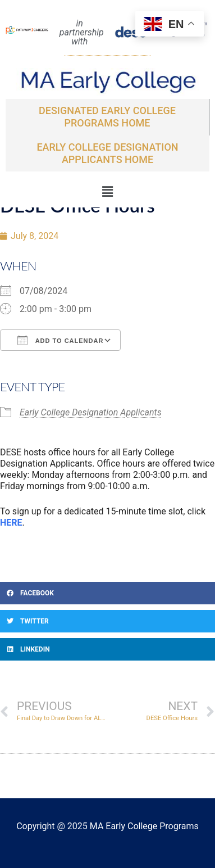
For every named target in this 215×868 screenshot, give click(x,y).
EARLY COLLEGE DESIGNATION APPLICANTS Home (107, 153)
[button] (107, 192)
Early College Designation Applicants (91, 412)
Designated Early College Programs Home (107, 117)
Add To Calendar (60, 340)
